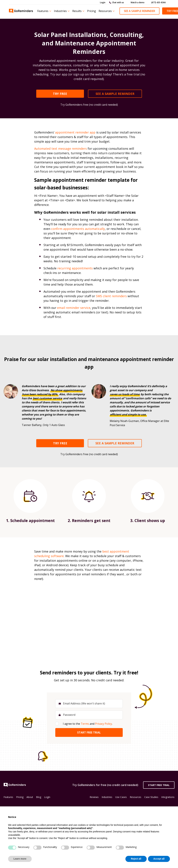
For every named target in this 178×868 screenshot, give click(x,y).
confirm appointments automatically (78, 229)
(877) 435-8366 (158, 2)
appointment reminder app (75, 132)
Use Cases (121, 797)
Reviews (94, 797)
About (30, 797)
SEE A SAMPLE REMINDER (115, 94)
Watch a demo (138, 2)
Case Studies (151, 797)
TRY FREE (60, 94)
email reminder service (74, 308)
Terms (85, 724)
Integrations (168, 797)
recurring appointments (75, 268)
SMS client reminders (111, 296)
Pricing (92, 11)
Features (43, 11)
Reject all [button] (136, 859)
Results (77, 11)
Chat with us (118, 2)
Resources (105, 11)
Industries (60, 11)
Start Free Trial (159, 785)
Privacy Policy (103, 724)
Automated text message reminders (61, 149)
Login (103, 2)
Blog (39, 797)
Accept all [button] (159, 859)
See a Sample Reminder (139, 11)
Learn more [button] (20, 859)
